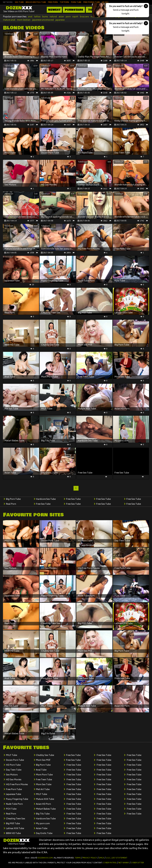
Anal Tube (41, 770)
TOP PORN (64, 2)
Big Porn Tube (13, 499)
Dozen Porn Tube (15, 760)
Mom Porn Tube (44, 775)
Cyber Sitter (137, 863)
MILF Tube (12, 755)
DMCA (102, 858)
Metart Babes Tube (46, 809)
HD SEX (105, 2)
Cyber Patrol (110, 863)
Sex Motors (12, 775)
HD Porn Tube (13, 765)
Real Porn (11, 504)
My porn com (43, 824)
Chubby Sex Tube (45, 755)
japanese (60, 20)
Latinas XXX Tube (15, 829)
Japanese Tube (14, 794)
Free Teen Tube (44, 780)
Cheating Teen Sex (16, 819)
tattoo (37, 17)
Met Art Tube (43, 790)
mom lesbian (24, 20)
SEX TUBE (19, 2)
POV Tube (11, 809)
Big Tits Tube (43, 814)
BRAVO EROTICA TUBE (36, 2)
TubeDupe (9, 34)
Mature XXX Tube (45, 799)
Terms (78, 858)
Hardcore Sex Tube (46, 499)
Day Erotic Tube (44, 833)
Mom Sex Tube (44, 785)
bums (45, 17)
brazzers (84, 17)
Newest (54, 10)
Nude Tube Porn (14, 804)
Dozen (19, 8)
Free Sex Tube (43, 504)
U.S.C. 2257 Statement (117, 858)
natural (53, 17)
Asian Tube (42, 829)
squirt (75, 17)
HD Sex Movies (14, 780)
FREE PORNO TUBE (92, 2)
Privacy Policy (90, 858)
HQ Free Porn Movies (17, 785)
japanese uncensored (43, 20)
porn (68, 17)
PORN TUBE (76, 2)
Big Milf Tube (13, 824)
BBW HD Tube (13, 833)
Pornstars (74, 10)
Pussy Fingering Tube (17, 799)
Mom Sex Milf (43, 760)
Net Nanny (124, 863)
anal (30, 17)
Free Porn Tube (14, 790)
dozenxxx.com (45, 858)
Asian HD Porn (43, 804)
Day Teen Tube (14, 770)
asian (61, 17)
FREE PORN (53, 2)
